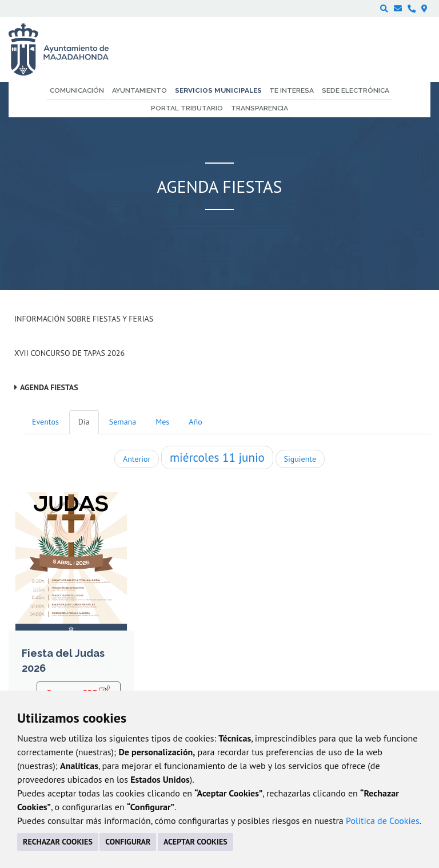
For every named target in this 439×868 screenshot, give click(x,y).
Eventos (45, 422)
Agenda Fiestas (49, 387)
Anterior (137, 459)
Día (84, 422)
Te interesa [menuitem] (292, 90)
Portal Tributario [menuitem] (187, 108)
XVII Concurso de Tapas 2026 (69, 353)
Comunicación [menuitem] (77, 90)
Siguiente (300, 459)
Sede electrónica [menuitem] (356, 90)
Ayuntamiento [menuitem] (139, 90)
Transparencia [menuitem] (260, 108)
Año (195, 422)
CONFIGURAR (128, 842)
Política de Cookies (383, 821)
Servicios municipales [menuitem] (218, 90)
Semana (123, 422)
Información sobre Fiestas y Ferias (84, 319)
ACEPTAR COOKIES (195, 842)
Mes (162, 422)
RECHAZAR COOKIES (58, 842)
